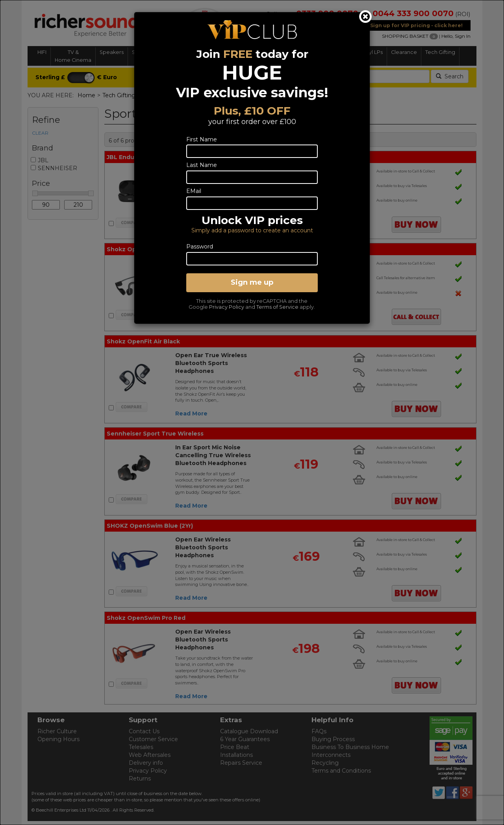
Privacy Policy (227, 307)
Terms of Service (277, 307)
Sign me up (252, 282)
